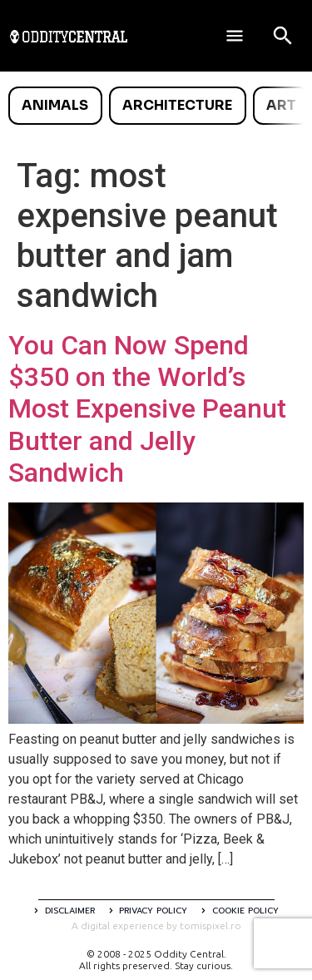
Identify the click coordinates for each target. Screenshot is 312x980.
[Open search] (283, 36)
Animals (55, 105)
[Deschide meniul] (235, 36)
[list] (156, 106)
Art (281, 105)
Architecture (177, 105)
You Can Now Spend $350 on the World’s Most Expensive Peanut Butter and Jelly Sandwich (147, 409)
